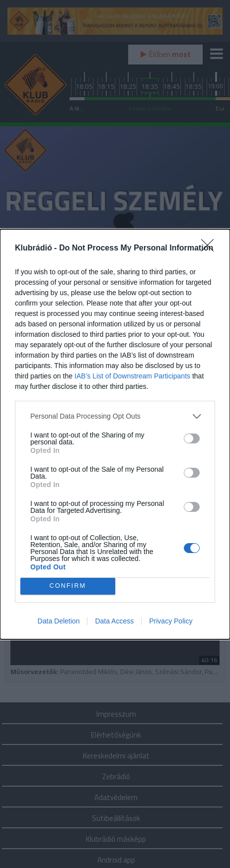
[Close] (211, 248)
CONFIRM (68, 586)
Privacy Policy (171, 621)
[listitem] (115, 416)
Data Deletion (59, 621)
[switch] (192, 438)
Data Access (114, 621)
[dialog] (115, 434)
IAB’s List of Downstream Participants (132, 376)
